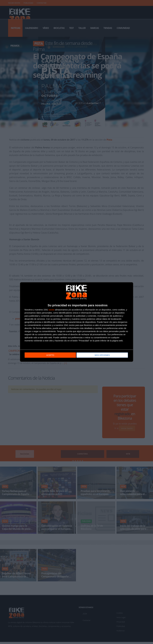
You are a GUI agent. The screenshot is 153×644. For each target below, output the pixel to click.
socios (52, 310)
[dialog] (77, 322)
